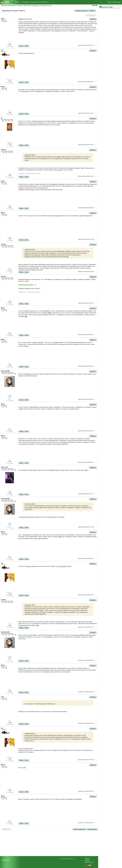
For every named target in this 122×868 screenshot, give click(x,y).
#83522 (95, 494)
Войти (109, 2)
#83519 (95, 462)
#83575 (95, 791)
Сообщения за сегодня (29, 2)
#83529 (95, 595)
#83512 (95, 335)
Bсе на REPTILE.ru (43, 2)
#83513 (95, 366)
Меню (18, 2)
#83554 (95, 660)
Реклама (87, 860)
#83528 (95, 558)
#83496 (95, 272)
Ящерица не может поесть (42, 6)
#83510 (95, 303)
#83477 (95, 145)
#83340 (95, 45)
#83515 (95, 399)
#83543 (95, 627)
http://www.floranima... (27, 285)
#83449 (95, 113)
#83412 (95, 82)
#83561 (95, 723)
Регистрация (116, 2)
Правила (87, 859)
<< (86, 15)
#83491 (95, 208)
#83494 (95, 239)
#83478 (95, 176)
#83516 (95, 431)
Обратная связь (89, 862)
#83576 (95, 823)
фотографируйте (62, 566)
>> (95, 15)
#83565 (95, 760)
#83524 (95, 527)
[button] (81, 11)
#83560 (95, 692)
